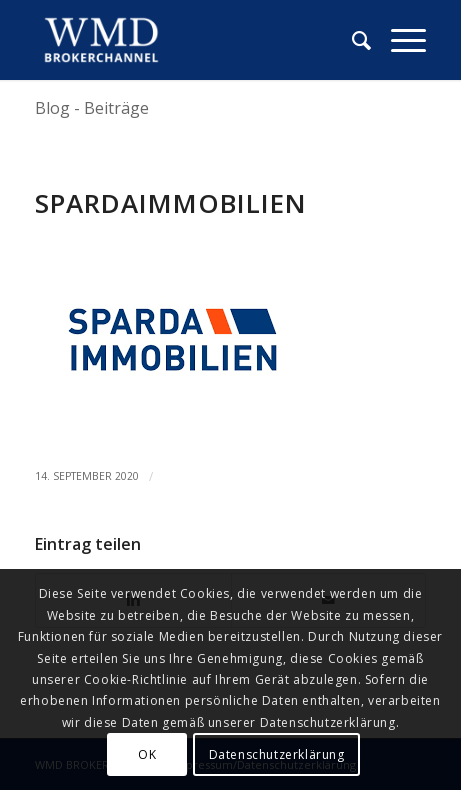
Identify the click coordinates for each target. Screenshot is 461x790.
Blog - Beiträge (92, 108)
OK (147, 754)
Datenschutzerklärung (277, 754)
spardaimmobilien (171, 203)
